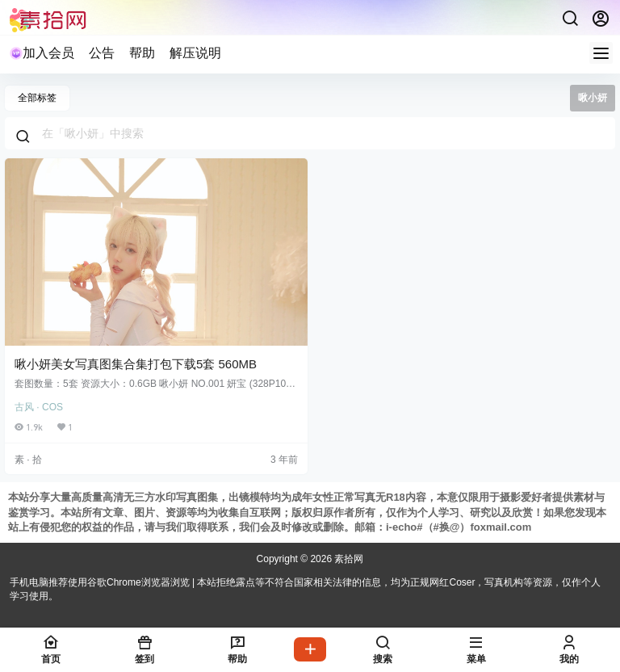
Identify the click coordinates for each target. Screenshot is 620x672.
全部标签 (37, 98)
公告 (102, 53)
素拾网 (348, 559)
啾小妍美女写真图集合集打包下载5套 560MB (136, 364)
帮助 (142, 53)
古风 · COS (39, 407)
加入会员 (42, 53)
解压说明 (195, 53)
